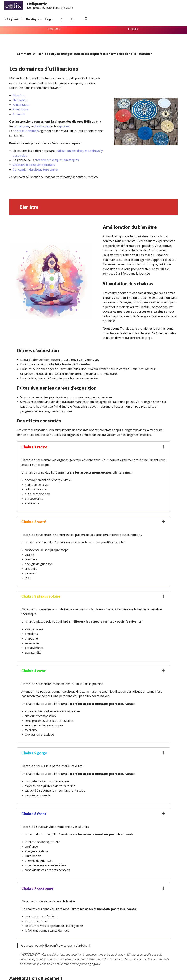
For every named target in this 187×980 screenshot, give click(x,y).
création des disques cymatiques (57, 160)
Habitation (20, 100)
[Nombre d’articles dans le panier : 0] (61, 20)
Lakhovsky (43, 126)
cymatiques (22, 126)
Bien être (19, 95)
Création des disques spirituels (34, 165)
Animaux (19, 114)
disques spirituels (27, 131)
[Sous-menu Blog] (53, 20)
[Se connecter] (72, 20)
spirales (64, 126)
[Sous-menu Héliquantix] (22, 20)
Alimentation (22, 105)
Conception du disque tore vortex (36, 169)
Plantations (21, 109)
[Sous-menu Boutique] (41, 20)
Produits (133, 29)
